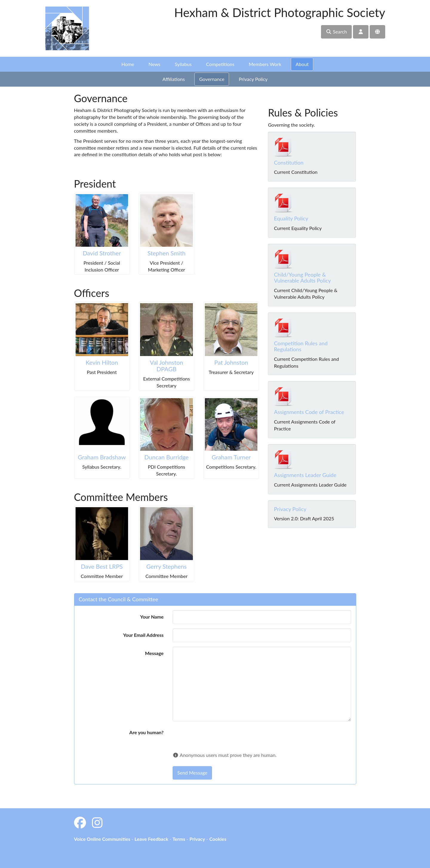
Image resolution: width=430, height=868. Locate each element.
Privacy (197, 839)
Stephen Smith (167, 253)
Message (154, 653)
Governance (212, 79)
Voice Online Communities (102, 839)
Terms (179, 839)
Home (128, 64)
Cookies (218, 839)
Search (336, 32)
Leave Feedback (151, 839)
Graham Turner (231, 457)
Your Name (152, 617)
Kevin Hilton (102, 362)
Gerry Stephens (166, 566)
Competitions (220, 64)
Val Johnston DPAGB (166, 366)
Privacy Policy (253, 79)
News (154, 64)
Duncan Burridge (166, 457)
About (302, 64)
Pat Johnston (231, 362)
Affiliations (174, 79)
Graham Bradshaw (102, 457)
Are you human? (146, 732)
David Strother (102, 253)
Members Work (265, 64)
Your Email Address (143, 635)
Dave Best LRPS (102, 566)
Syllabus (183, 64)
